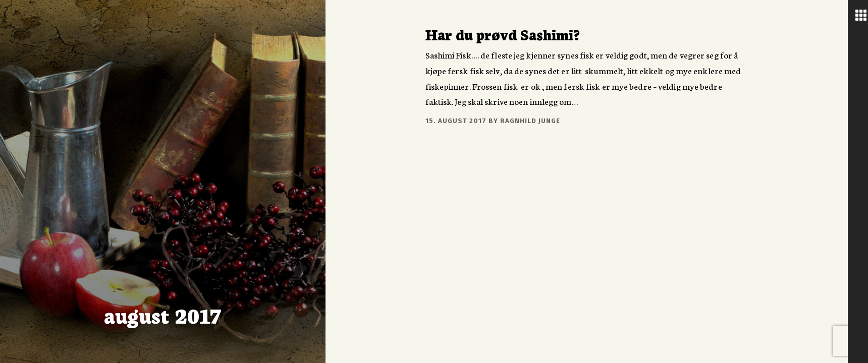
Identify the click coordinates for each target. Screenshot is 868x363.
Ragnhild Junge (530, 121)
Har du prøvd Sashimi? (503, 34)
